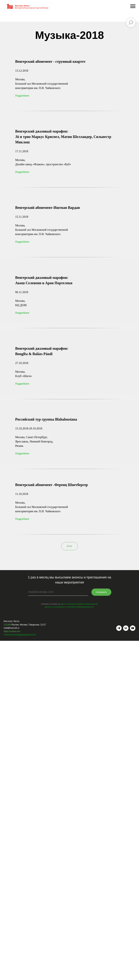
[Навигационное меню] (133, 6)
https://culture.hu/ (12, 631)
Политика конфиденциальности (20, 635)
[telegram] (119, 628)
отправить (101, 592)
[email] (58, 592)
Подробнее (22, 96)
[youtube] (133, 628)
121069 (7, 625)
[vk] (126, 628)
